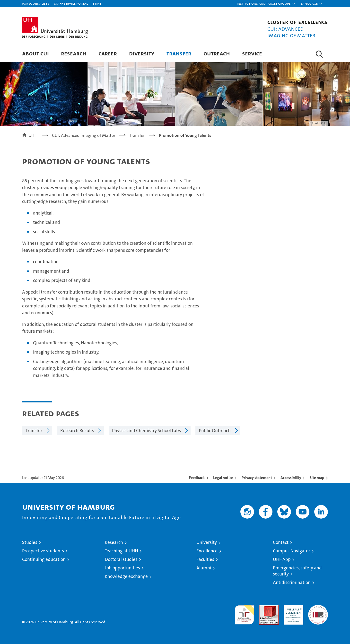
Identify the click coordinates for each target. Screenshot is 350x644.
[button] (266, 4)
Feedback (197, 478)
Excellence (207, 551)
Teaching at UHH (121, 551)
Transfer (179, 53)
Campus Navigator (292, 551)
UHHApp (282, 559)
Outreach (217, 53)
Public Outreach (215, 431)
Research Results (77, 431)
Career (108, 53)
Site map (317, 478)
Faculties (205, 559)
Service (252, 53)
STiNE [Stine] (97, 3)
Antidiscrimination (292, 582)
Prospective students (43, 551)
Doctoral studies (121, 559)
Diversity (142, 53)
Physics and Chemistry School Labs (146, 431)
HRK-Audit (292, 607)
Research (74, 53)
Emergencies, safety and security (297, 571)
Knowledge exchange (126, 576)
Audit (264, 607)
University (207, 542)
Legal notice (223, 478)
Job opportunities (122, 568)
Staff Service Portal (71, 3)
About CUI (35, 53)
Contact (281, 542)
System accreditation (318, 610)
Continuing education (44, 559)
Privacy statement (257, 478)
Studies (30, 542)
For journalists (36, 3)
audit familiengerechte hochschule (244, 613)
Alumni (204, 568)
